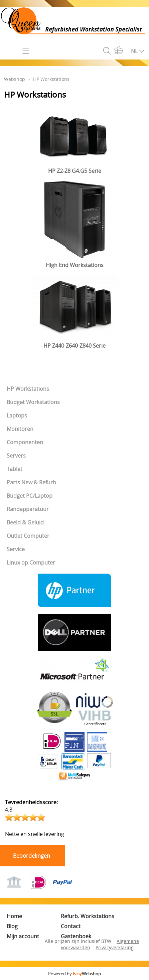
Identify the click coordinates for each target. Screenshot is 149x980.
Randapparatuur (28, 509)
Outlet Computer (28, 536)
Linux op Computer (31, 563)
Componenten (25, 442)
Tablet (15, 469)
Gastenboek (76, 936)
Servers (16, 456)
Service (16, 549)
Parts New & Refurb (31, 482)
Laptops (17, 415)
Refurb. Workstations (88, 916)
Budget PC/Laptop (30, 496)
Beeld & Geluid (25, 522)
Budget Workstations (33, 402)
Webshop (15, 79)
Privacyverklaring (115, 947)
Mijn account (23, 936)
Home (14, 916)
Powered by (74, 974)
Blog (12, 926)
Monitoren (20, 429)
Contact (71, 926)
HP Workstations (28, 389)
